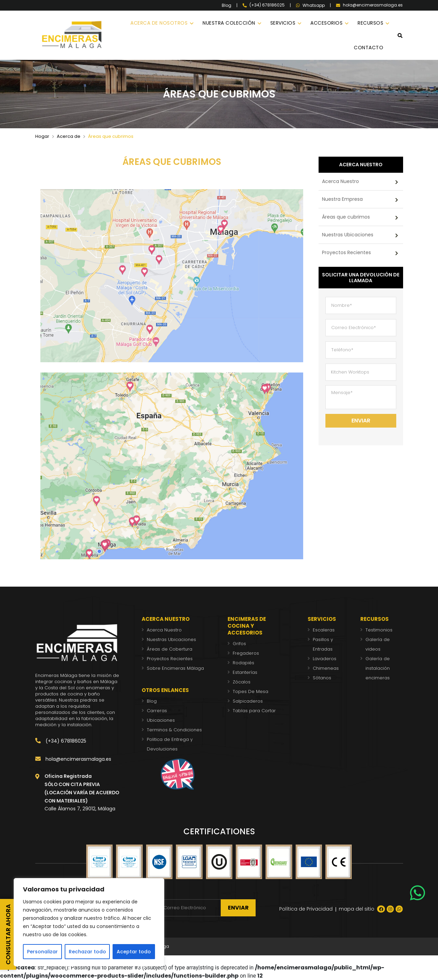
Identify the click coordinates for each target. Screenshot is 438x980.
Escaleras (324, 630)
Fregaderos (246, 653)
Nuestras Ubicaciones (348, 235)
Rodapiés (243, 663)
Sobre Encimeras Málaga (175, 668)
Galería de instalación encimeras (378, 668)
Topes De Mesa (250, 691)
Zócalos (242, 682)
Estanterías (245, 672)
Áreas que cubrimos (346, 217)
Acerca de (69, 136)
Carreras (157, 711)
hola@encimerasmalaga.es (73, 759)
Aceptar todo (134, 952)
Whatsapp (310, 5)
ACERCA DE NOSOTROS (159, 23)
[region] (89, 922)
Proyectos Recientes (346, 252)
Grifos (239, 644)
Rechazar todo (87, 952)
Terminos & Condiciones (174, 730)
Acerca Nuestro (340, 181)
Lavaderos (325, 659)
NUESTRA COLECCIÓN (229, 23)
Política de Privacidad (306, 909)
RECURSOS (370, 23)
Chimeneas (326, 668)
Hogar (42, 136)
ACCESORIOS (326, 23)
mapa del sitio (357, 909)
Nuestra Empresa (342, 199)
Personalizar (42, 952)
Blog (227, 5)
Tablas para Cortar (254, 711)
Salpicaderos (248, 701)
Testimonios (379, 630)
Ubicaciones (161, 720)
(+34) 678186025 (61, 741)
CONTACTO (369, 48)
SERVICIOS (283, 23)
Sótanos (322, 678)
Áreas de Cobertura (170, 649)
